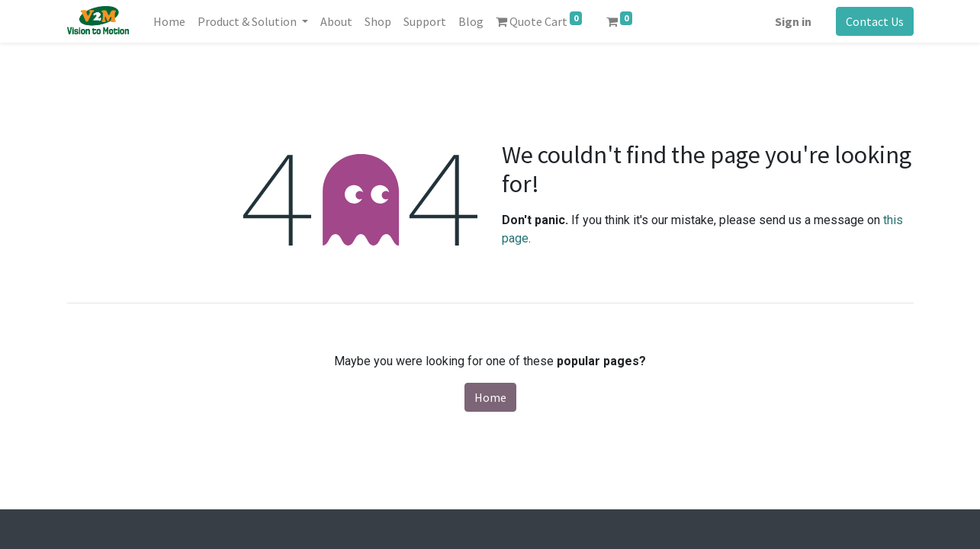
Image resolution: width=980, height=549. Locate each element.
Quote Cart (539, 20)
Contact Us (875, 21)
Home (490, 397)
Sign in (793, 21)
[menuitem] (169, 21)
